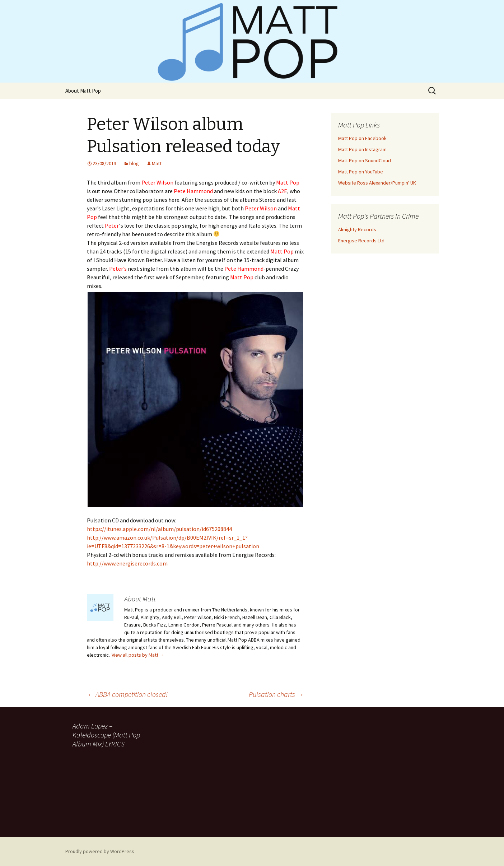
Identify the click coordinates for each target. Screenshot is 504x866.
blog (134, 163)
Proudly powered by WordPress (100, 851)
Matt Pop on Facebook (362, 138)
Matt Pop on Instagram (362, 149)
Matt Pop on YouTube (361, 172)
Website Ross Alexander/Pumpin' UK (377, 183)
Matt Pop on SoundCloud (365, 160)
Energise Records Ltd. (362, 241)
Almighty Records (357, 229)
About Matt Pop (83, 91)
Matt (157, 163)
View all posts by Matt (138, 655)
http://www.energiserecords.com (127, 563)
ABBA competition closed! (127, 694)
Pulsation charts (276, 694)
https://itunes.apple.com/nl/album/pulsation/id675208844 (159, 529)
